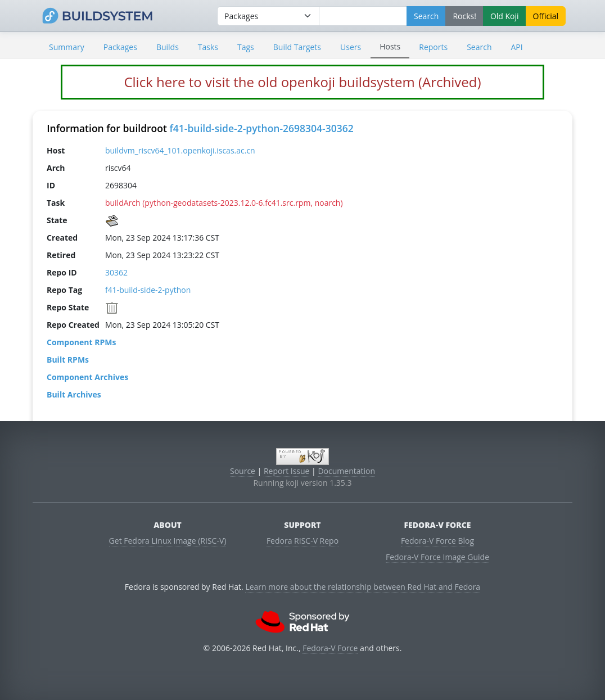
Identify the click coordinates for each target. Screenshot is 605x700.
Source (243, 471)
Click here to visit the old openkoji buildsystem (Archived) (302, 82)
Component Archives (87, 377)
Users (351, 47)
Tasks (208, 47)
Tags (246, 47)
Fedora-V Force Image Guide (437, 557)
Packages (120, 47)
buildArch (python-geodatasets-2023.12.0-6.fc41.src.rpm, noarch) (224, 203)
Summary (67, 47)
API (516, 47)
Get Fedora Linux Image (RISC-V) (168, 541)
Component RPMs (81, 342)
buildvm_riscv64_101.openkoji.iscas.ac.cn (180, 150)
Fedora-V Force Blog (437, 541)
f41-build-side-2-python (148, 290)
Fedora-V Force (330, 648)
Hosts (390, 46)
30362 (116, 272)
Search (479, 47)
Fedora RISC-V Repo (302, 541)
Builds (168, 47)
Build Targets (297, 47)
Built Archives (74, 394)
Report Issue (287, 471)
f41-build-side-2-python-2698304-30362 (261, 128)
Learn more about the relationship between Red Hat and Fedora (363, 587)
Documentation (346, 471)
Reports (433, 47)
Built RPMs (68, 360)
